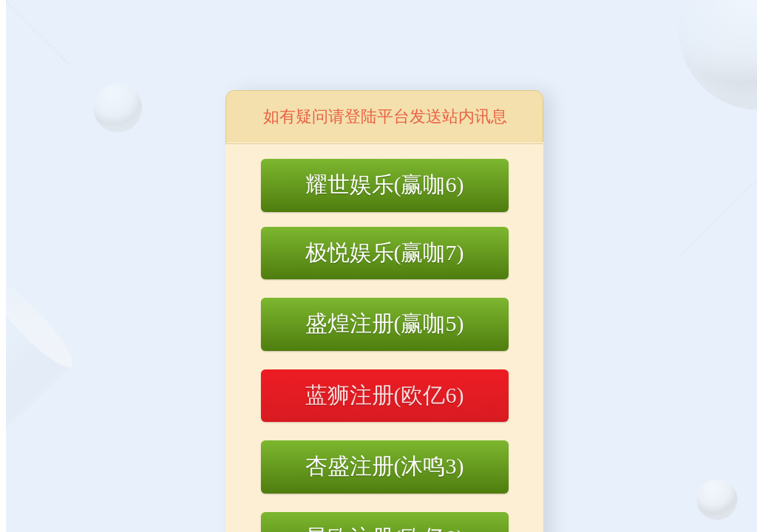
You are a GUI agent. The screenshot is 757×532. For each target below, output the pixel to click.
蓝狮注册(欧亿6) (385, 395)
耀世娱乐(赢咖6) (385, 184)
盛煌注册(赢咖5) (385, 323)
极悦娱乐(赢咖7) (385, 252)
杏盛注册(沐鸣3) (385, 466)
